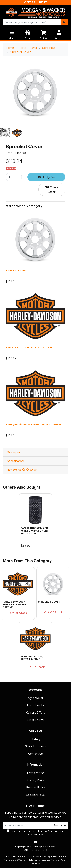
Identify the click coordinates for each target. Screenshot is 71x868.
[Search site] (64, 22)
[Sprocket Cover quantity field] (14, 177)
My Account (35, 698)
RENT (43, 2)
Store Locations (35, 746)
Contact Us (35, 754)
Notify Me (46, 177)
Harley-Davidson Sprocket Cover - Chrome (33, 424)
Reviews (22, 470)
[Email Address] (27, 825)
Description (14, 452)
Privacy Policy (36, 780)
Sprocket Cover (16, 270)
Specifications (16, 461)
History (35, 739)
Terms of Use (35, 773)
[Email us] (36, 842)
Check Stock (52, 189)
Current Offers (36, 712)
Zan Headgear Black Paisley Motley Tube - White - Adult (35, 531)
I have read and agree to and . (35, 833)
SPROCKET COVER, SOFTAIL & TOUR (29, 347)
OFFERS (30, 2)
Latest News (36, 720)
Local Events (35, 705)
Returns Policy (36, 787)
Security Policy (35, 795)
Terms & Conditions (49, 831)
